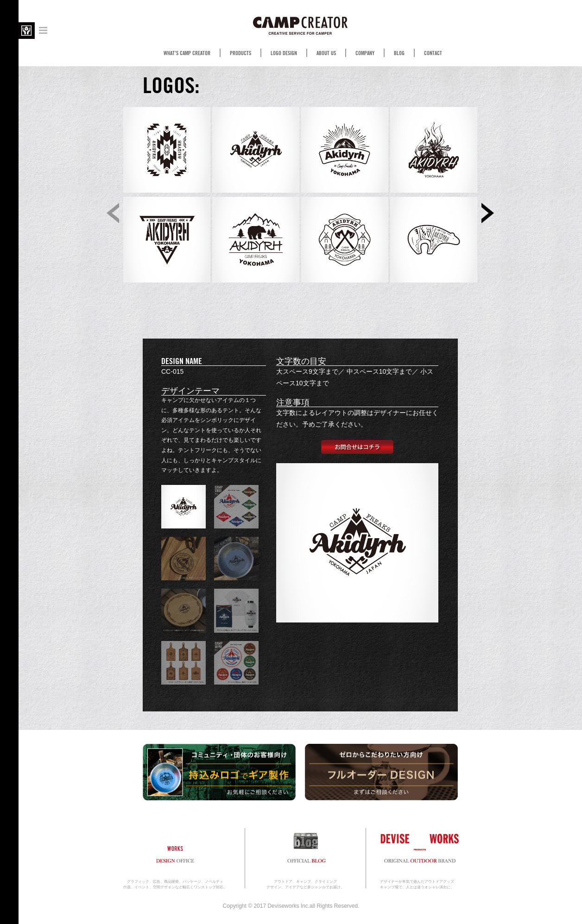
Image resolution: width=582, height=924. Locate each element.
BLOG (399, 53)
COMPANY (365, 53)
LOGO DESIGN (284, 53)
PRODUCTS (240, 53)
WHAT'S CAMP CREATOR (187, 53)
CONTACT (433, 53)
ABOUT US (326, 53)
